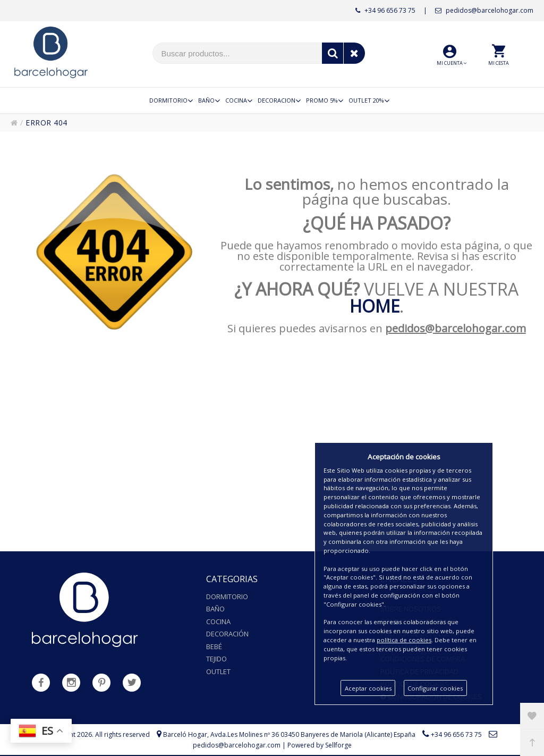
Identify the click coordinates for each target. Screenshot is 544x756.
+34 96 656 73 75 (385, 10)
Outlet (218, 671)
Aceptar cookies (368, 688)
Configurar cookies (435, 688)
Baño (215, 609)
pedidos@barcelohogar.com (484, 10)
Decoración (227, 634)
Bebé (214, 646)
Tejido (216, 659)
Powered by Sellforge (320, 745)
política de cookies (404, 640)
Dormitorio (227, 597)
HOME (375, 306)
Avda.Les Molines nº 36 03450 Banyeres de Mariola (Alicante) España (313, 734)
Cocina (218, 621)
